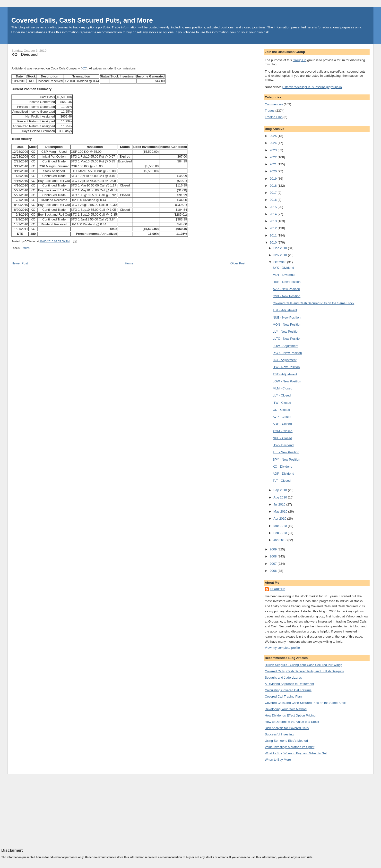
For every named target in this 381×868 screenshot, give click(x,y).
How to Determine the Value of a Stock (292, 722)
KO (84, 68)
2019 (274, 179)
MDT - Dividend (284, 275)
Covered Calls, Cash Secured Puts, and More (82, 20)
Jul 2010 (280, 504)
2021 (274, 164)
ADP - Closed (282, 424)
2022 (274, 157)
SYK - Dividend (283, 268)
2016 (274, 200)
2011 (274, 235)
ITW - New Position (286, 367)
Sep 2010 (281, 490)
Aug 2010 (281, 497)
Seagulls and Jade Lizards (283, 678)
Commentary (274, 104)
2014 (274, 214)
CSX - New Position (286, 296)
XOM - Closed (283, 431)
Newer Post (20, 263)
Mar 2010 (281, 526)
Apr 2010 (280, 518)
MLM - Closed (282, 388)
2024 (274, 143)
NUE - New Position (287, 317)
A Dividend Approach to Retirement (289, 684)
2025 (274, 136)
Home (129, 263)
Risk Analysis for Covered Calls (287, 728)
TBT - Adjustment (285, 310)
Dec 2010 (281, 248)
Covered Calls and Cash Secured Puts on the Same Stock (313, 303)
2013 (274, 221)
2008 (274, 556)
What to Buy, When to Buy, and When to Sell (296, 753)
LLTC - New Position (287, 339)
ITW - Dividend (283, 445)
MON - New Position (287, 324)
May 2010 (281, 511)
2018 (274, 186)
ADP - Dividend (283, 474)
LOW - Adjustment (285, 346)
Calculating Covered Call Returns (288, 690)
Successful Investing (279, 734)
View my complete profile (282, 648)
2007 (274, 564)
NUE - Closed (282, 438)
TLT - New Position (286, 452)
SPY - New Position (286, 459)
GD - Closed (281, 410)
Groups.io (300, 60)
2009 (274, 549)
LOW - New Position (287, 381)
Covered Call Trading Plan (283, 696)
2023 (274, 150)
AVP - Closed (282, 417)
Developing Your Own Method (286, 709)
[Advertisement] (38, 811)
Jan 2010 (280, 540)
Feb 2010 (281, 533)
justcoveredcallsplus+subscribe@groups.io (312, 87)
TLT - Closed (282, 481)
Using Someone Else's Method (286, 741)
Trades (25, 248)
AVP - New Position (286, 289)
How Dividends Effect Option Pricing (290, 715)
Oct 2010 (280, 262)
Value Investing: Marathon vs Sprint (290, 747)
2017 (274, 193)
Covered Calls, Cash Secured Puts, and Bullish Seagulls (304, 671)
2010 (274, 242)
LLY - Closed (282, 395)
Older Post (238, 263)
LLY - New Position (286, 332)
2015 (274, 207)
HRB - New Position (287, 282)
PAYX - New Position (287, 353)
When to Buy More (278, 760)
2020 (274, 171)
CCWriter (277, 589)
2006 (274, 571)
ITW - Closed (282, 403)
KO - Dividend (24, 54)
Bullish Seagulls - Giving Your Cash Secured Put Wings (304, 665)
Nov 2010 (281, 255)
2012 (274, 228)
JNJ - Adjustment (285, 360)
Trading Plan (274, 117)
